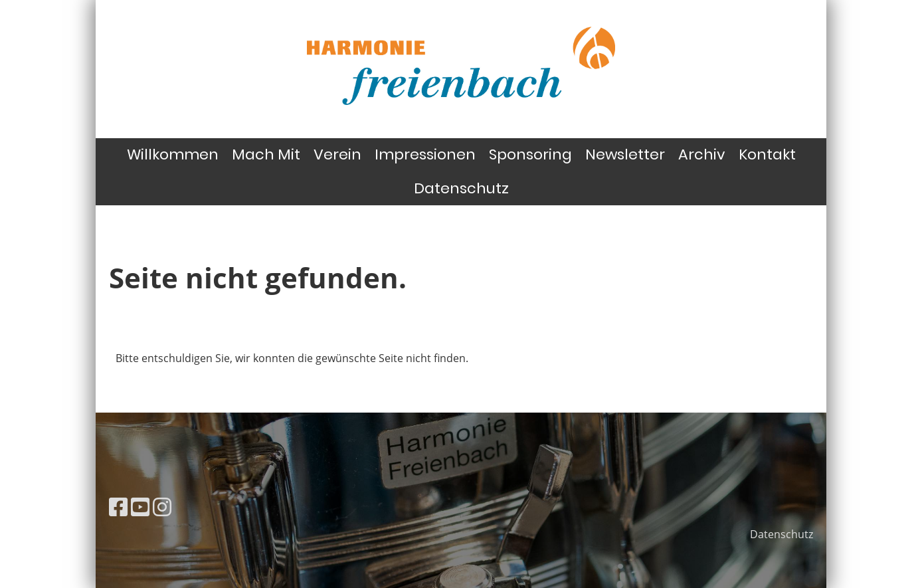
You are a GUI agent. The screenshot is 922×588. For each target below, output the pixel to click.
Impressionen (425, 154)
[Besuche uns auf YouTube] (140, 507)
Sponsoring (530, 154)
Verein (337, 154)
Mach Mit (266, 154)
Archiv (702, 154)
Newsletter (625, 154)
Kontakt (767, 154)
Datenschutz (461, 188)
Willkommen (173, 154)
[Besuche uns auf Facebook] (118, 507)
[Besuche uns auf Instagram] (162, 507)
